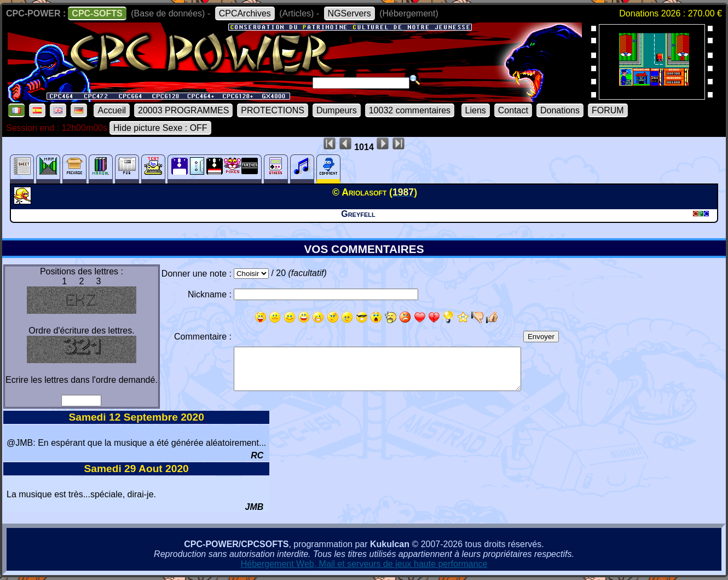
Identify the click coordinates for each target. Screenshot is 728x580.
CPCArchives (245, 13)
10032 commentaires (410, 110)
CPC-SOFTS (97, 13)
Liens (476, 110)
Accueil (112, 110)
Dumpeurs (337, 110)
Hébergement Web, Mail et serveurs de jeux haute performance (364, 564)
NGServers (349, 13)
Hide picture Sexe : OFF (160, 128)
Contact (513, 110)
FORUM (608, 110)
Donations (560, 110)
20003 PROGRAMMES (183, 110)
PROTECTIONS (273, 110)
